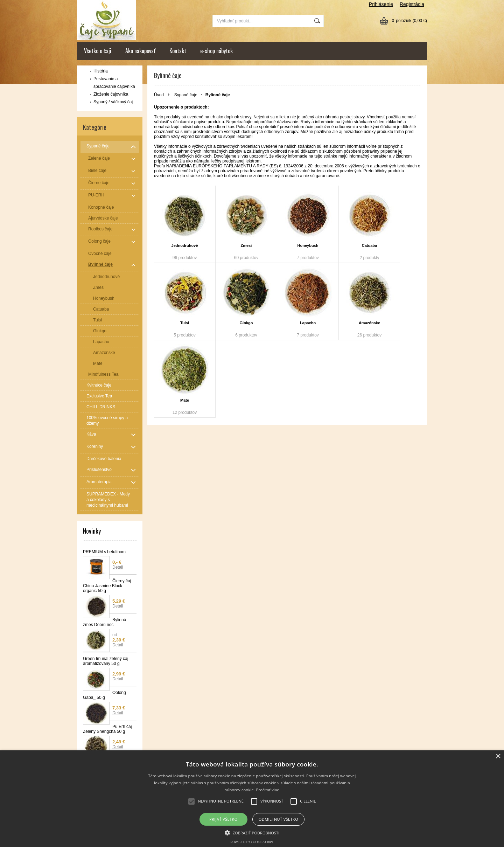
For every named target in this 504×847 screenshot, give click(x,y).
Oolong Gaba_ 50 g (104, 695)
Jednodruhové (185, 245)
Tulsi (185, 323)
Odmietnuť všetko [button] (278, 819)
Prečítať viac (267, 790)
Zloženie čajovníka (111, 94)
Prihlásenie (381, 4)
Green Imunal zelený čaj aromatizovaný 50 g (106, 661)
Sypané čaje (186, 95)
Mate (185, 400)
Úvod (159, 95)
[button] (252, 832)
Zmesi (246, 245)
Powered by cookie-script (252, 842)
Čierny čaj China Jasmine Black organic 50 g (107, 586)
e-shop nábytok (216, 51)
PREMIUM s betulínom (104, 552)
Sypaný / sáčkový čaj (113, 102)
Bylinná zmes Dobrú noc (104, 622)
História (101, 71)
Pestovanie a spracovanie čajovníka (114, 83)
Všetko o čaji (98, 51)
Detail (118, 567)
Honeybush (308, 245)
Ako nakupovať (140, 51)
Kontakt (178, 51)
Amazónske (369, 323)
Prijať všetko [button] (223, 819)
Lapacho (308, 323)
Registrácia (412, 4)
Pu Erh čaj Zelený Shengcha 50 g (107, 729)
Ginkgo (246, 323)
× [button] (498, 756)
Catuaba (369, 245)
